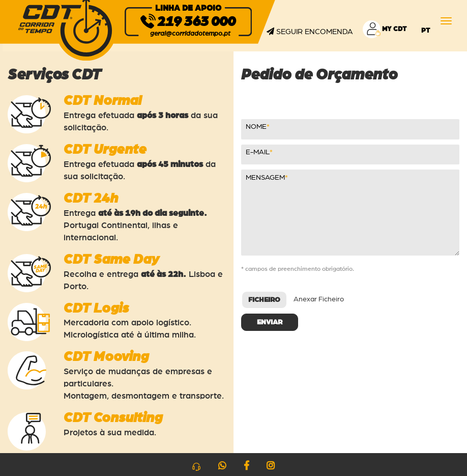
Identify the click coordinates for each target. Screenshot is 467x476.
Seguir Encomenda (310, 32)
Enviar (270, 322)
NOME (256, 127)
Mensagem (265, 178)
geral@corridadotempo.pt (190, 34)
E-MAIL (258, 152)
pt (426, 31)
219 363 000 (196, 22)
